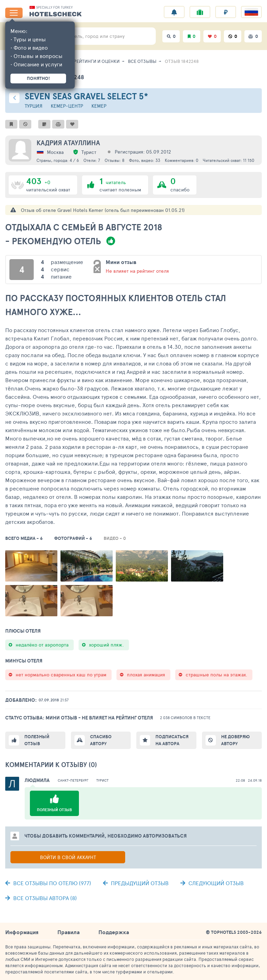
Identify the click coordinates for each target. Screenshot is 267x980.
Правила (68, 932)
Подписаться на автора (172, 740)
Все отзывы (142, 61)
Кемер (99, 106)
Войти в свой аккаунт (68, 857)
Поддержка (114, 932)
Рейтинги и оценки (97, 61)
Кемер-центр (67, 106)
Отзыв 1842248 (182, 61)
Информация (22, 932)
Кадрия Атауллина (68, 143)
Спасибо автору (101, 740)
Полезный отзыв (37, 740)
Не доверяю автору (235, 740)
